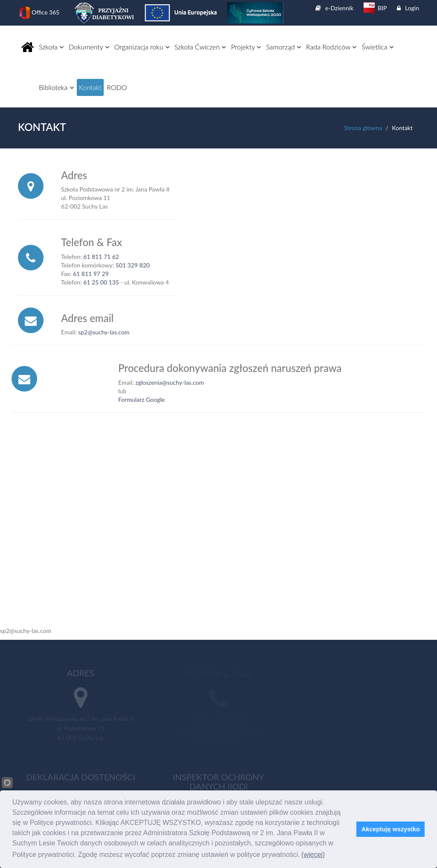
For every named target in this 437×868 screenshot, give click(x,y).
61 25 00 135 (101, 282)
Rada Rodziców (331, 47)
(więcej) (313, 855)
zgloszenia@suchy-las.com (170, 382)
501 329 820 (133, 265)
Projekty (246, 47)
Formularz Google (141, 399)
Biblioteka (56, 87)
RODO (117, 87)
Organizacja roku (142, 47)
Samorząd (283, 47)
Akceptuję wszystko (391, 829)
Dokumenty (89, 47)
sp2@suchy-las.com (104, 332)
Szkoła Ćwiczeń (200, 47)
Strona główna (363, 128)
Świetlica (377, 47)
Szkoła (51, 47)
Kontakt (90, 87)
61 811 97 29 (91, 274)
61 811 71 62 (101, 257)
